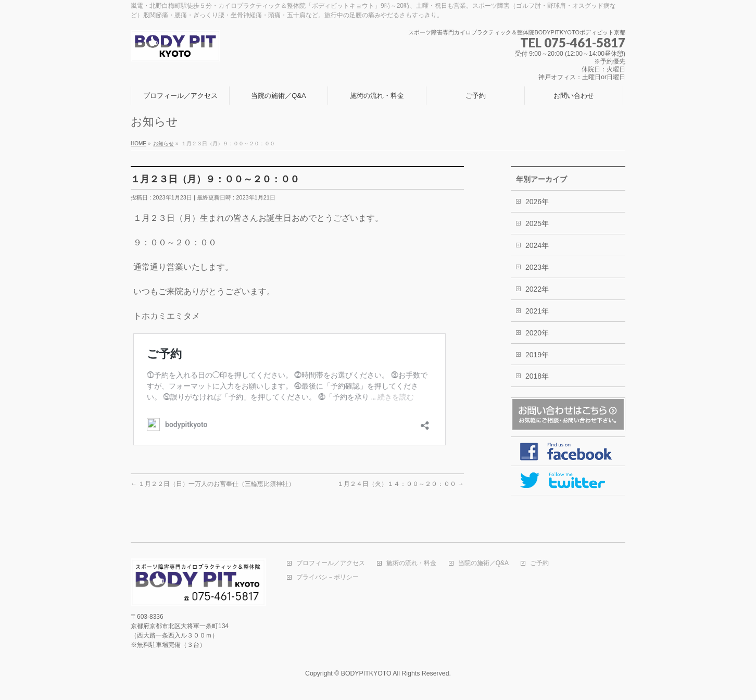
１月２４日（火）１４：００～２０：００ (401, 484)
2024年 (537, 245)
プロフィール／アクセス (331, 563)
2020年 (537, 333)
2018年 (537, 376)
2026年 (537, 202)
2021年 (537, 311)
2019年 (537, 355)
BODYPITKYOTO (366, 673)
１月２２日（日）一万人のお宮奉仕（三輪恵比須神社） (213, 484)
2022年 (537, 289)
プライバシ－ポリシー (327, 577)
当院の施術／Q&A (483, 563)
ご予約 (539, 563)
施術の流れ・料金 (411, 563)
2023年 (537, 267)
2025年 (537, 223)
